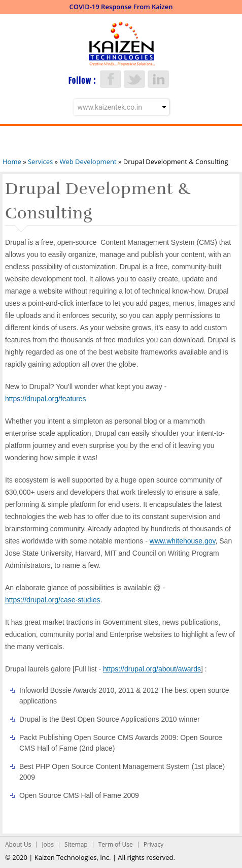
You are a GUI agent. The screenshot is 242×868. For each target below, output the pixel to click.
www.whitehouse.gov (183, 541)
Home (12, 162)
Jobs (48, 844)
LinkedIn (158, 79)
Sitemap (76, 844)
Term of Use (116, 844)
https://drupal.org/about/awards (152, 669)
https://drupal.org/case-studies (53, 600)
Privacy (154, 844)
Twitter (134, 79)
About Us (18, 844)
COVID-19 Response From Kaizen (121, 7)
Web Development (88, 162)
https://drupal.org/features (46, 399)
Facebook (111, 79)
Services (40, 162)
